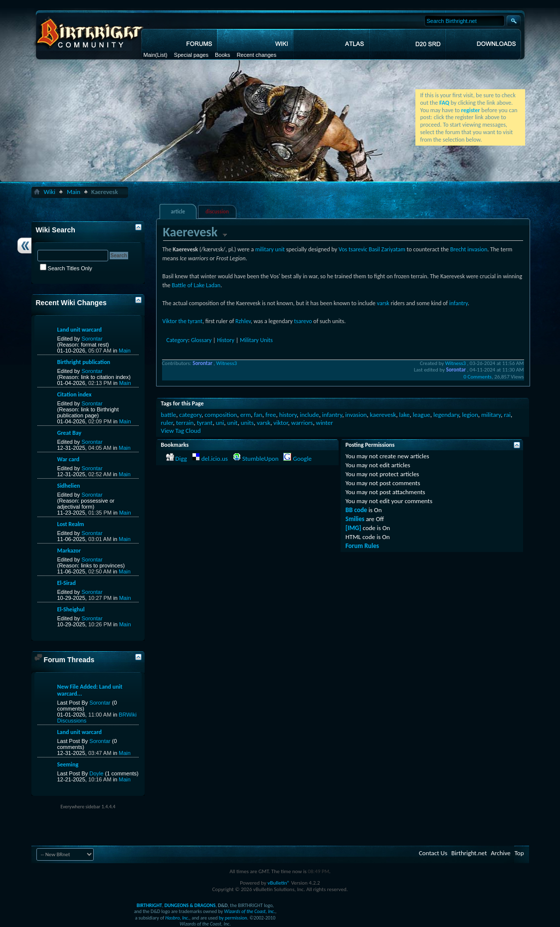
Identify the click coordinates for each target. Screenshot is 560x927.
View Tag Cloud (181, 431)
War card (69, 459)
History (226, 340)
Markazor (69, 551)
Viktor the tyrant (183, 321)
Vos (343, 249)
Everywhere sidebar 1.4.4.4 (88, 807)
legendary (446, 415)
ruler (167, 423)
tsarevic (358, 249)
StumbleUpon (261, 459)
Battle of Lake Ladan (196, 285)
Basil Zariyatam (387, 249)
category (190, 415)
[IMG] (354, 528)
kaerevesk (383, 415)
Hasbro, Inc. (178, 918)
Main (150, 55)
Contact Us (433, 853)
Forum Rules (362, 546)
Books (223, 55)
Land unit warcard (80, 330)
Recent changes (257, 55)
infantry (459, 303)
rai (507, 415)
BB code (356, 510)
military (491, 415)
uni (220, 423)
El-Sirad (67, 583)
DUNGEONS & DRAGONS (190, 905)
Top (519, 853)
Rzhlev (243, 321)
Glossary (201, 340)
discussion (217, 212)
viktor (280, 423)
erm (246, 415)
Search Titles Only (66, 268)
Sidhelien (69, 486)
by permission (233, 918)
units (247, 423)
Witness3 (227, 363)
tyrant (205, 423)
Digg (181, 459)
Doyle (96, 773)
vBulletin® (279, 883)
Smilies (355, 519)
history (288, 415)
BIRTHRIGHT (149, 905)
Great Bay (70, 433)
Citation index (75, 394)
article (178, 212)
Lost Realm (71, 524)
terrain (185, 423)
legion (470, 415)
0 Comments (477, 377)
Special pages (191, 55)
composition (221, 415)
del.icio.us (215, 459)
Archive (500, 853)
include (309, 415)
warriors (302, 423)
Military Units (256, 340)
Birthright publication (84, 362)
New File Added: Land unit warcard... (90, 690)
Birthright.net (469, 853)
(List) (161, 55)
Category (177, 340)
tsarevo (303, 321)
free (271, 415)
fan (258, 415)
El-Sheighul (71, 609)
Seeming (68, 764)
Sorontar (92, 339)
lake (404, 415)
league (422, 415)
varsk (383, 303)
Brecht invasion (469, 249)
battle (169, 415)
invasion (356, 415)
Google (302, 459)
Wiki (50, 192)
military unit (270, 249)
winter (325, 423)
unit (232, 423)
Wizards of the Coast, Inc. (250, 911)
